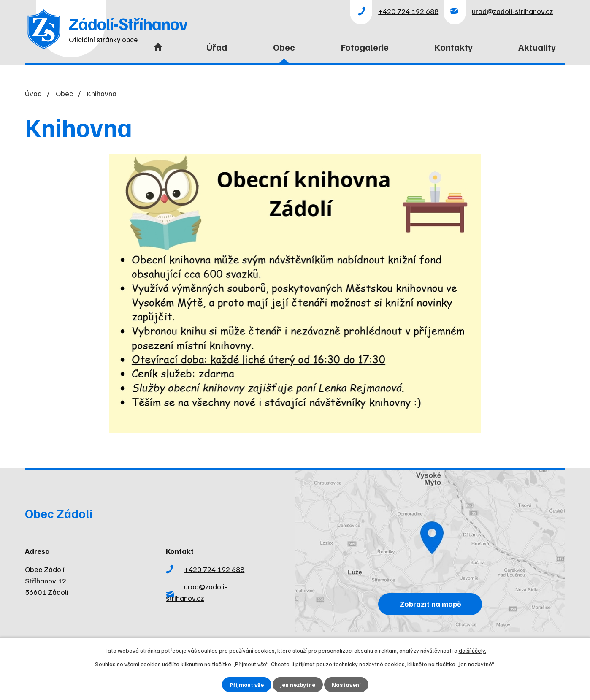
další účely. (472, 650)
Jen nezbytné (298, 685)
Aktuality (537, 47)
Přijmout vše (247, 685)
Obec (284, 47)
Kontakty (454, 47)
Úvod (156, 52)
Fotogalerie (365, 47)
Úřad (217, 47)
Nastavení (346, 685)
